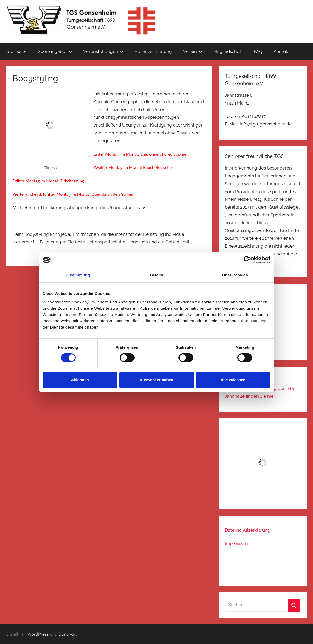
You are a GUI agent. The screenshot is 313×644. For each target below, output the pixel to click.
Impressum (236, 543)
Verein (193, 51)
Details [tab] (156, 275)
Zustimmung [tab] (78, 275)
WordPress (38, 634)
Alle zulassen (233, 380)
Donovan (67, 634)
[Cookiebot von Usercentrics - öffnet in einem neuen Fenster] (247, 260)
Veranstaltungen (103, 51)
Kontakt (282, 51)
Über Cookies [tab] (235, 275)
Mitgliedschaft (228, 51)
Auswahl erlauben (156, 380)
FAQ (258, 51)
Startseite (17, 51)
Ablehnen (80, 380)
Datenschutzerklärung (248, 530)
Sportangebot (55, 51)
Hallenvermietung (153, 51)
